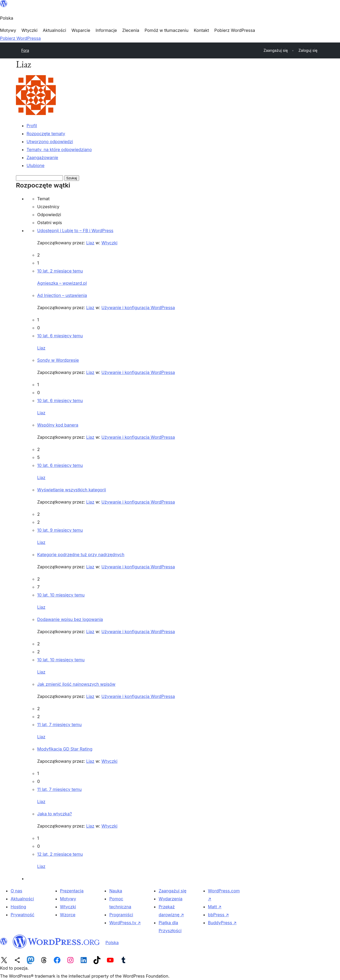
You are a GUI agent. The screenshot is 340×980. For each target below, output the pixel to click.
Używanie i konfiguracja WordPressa (138, 308)
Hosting (18, 907)
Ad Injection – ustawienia (62, 295)
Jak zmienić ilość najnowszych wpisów (76, 684)
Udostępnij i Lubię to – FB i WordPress (75, 231)
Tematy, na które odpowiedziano (59, 150)
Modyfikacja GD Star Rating (65, 749)
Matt (215, 907)
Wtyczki (109, 243)
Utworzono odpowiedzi (50, 142)
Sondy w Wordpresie (58, 360)
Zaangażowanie (42, 157)
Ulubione (35, 165)
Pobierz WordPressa (20, 38)
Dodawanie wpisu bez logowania (70, 619)
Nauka (116, 891)
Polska (112, 943)
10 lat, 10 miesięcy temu (61, 595)
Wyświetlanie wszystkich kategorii (72, 490)
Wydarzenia (171, 899)
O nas (16, 891)
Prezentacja (72, 891)
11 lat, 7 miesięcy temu (59, 725)
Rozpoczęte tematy (46, 134)
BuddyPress (222, 923)
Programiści (121, 915)
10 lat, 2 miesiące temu (60, 271)
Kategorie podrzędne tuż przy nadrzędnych (81, 555)
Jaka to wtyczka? (55, 814)
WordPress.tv (125, 923)
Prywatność (22, 915)
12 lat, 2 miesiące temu (60, 854)
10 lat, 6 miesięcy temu (60, 336)
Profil (32, 126)
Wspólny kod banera (58, 425)
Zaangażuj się (173, 891)
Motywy (68, 899)
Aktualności (22, 899)
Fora (25, 50)
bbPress (218, 915)
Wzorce (68, 915)
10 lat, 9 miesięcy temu (60, 530)
